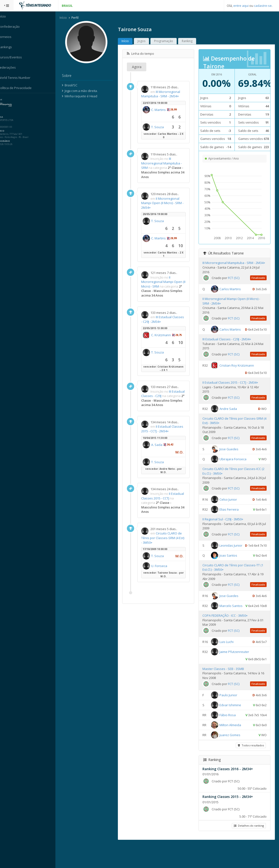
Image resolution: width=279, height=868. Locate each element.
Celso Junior (230, 509)
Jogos (145, 41)
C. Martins (162, 110)
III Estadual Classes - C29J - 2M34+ (228, 348)
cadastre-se (263, 6)
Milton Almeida (232, 749)
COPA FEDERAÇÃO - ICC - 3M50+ (227, 639)
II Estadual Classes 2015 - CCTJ (166, 501)
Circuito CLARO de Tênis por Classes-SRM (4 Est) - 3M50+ (165, 542)
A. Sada (160, 449)
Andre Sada (230, 418)
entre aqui (241, 6)
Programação (167, 41)
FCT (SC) (235, 287)
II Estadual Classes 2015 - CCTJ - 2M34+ (165, 434)
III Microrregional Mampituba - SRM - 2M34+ (164, 94)
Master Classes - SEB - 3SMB (225, 692)
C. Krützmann (164, 335)
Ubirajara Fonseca (234, 468)
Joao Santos (230, 572)
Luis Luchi (228, 665)
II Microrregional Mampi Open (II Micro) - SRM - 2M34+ (166, 203)
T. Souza (161, 127)
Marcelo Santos (232, 622)
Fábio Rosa (229, 739)
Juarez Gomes (231, 759)
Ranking (190, 41)
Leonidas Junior (232, 554)
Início (66, 18)
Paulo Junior (230, 719)
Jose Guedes (230, 458)
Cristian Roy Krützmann (238, 374)
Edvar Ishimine (232, 729)
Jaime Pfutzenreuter (236, 675)
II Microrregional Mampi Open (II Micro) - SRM (165, 282)
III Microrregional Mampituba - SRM (165, 163)
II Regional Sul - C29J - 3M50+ (224, 528)
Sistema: (9, 99)
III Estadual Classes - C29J (161, 394)
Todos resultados (251, 769)
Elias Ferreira (231, 519)
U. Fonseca (162, 570)
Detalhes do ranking (249, 849)
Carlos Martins (232, 298)
